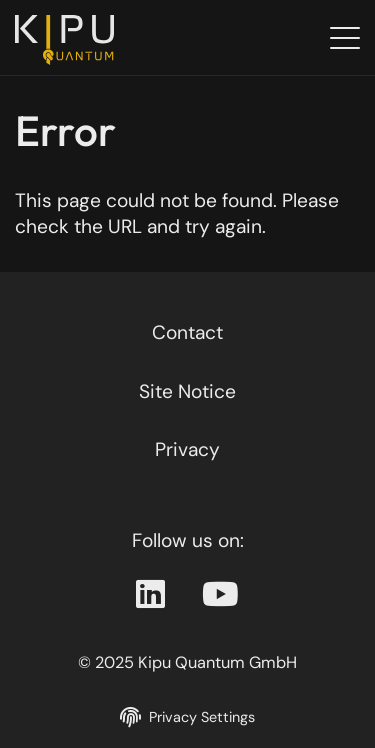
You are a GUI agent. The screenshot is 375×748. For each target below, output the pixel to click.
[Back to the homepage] (70, 40)
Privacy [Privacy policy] (187, 449)
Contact (187, 332)
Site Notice (187, 391)
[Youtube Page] (220, 595)
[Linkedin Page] (150, 595)
